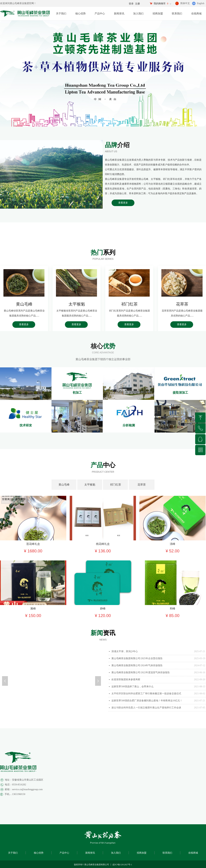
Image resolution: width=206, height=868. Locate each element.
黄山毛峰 (64, 485)
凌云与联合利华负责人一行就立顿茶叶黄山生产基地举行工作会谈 (146, 708)
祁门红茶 (116, 485)
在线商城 (196, 14)
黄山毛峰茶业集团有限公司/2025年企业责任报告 (137, 658)
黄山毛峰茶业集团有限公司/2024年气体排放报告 (137, 665)
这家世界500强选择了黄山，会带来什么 (132, 687)
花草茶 (142, 485)
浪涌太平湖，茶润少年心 (125, 651)
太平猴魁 (90, 485)
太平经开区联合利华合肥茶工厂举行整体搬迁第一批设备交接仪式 (146, 694)
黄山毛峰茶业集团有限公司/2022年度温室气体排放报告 (141, 672)
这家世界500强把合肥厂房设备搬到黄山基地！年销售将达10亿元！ (147, 701)
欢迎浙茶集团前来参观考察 (126, 680)
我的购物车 (160, 4)
